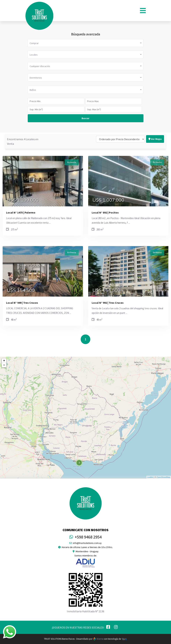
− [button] (4, 365)
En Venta (72, 162)
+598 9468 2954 (85, 537)
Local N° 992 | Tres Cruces (108, 303)
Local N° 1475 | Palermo (21, 212)
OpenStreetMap (163, 477)
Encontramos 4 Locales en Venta (23, 134)
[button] (86, 43)
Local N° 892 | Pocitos (105, 212)
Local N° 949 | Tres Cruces (22, 303)
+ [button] (4, 361)
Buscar (85, 118)
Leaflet (150, 477)
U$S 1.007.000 (108, 200)
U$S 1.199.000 (23, 200)
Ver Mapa (155, 132)
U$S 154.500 (21, 290)
